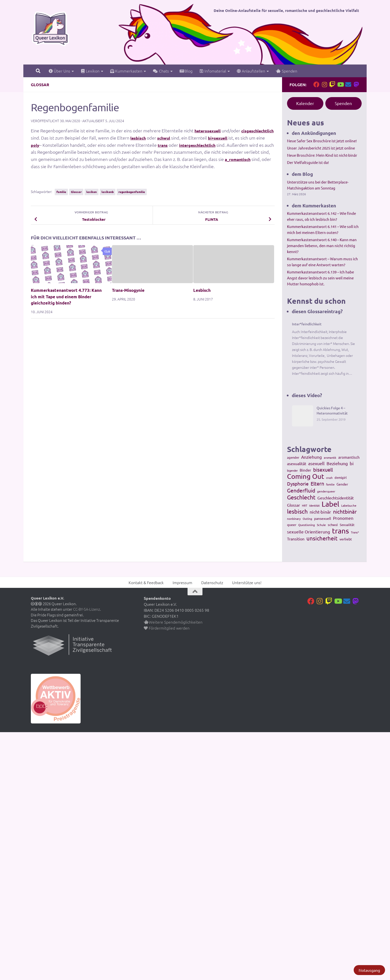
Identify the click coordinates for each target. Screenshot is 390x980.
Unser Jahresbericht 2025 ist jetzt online (321, 148)
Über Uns (59, 71)
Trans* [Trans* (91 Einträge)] (355, 532)
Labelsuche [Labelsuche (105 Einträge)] (349, 505)
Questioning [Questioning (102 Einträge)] (307, 525)
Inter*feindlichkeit (307, 324)
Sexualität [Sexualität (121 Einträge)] (347, 525)
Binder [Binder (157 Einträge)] (305, 470)
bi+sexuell (262, 138)
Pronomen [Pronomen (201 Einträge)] (343, 518)
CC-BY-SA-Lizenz (87, 609)
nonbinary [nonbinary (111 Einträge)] (294, 519)
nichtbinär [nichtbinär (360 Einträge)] (345, 511)
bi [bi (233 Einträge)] (352, 463)
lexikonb (108, 192)
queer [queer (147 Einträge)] (292, 525)
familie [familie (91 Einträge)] (330, 484)
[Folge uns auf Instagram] (324, 84)
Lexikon (90, 71)
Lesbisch (202, 290)
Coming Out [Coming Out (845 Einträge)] (306, 476)
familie (61, 192)
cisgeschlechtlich (49, 138)
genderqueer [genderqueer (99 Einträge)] (326, 491)
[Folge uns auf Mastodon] (356, 84)
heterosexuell (210, 131)
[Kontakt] (348, 84)
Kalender (305, 103)
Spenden (287, 71)
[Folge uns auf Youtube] (340, 84)
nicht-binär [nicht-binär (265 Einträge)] (320, 512)
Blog (186, 71)
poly (73, 145)
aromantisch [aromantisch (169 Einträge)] (349, 457)
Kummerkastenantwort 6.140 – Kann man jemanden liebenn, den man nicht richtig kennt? (322, 245)
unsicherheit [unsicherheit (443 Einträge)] (322, 538)
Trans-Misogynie (128, 290)
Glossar (40, 85)
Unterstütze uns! (247, 582)
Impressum (182, 582)
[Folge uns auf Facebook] (316, 84)
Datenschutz (212, 582)
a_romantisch (45, 166)
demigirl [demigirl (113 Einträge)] (341, 477)
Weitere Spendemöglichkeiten (173, 622)
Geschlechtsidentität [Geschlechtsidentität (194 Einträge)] (336, 498)
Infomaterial (213, 71)
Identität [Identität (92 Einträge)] (314, 505)
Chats (161, 71)
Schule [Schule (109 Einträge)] (321, 525)
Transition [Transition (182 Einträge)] (296, 539)
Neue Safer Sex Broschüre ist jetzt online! (322, 141)
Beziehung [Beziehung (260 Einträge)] (337, 463)
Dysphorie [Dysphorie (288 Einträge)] (298, 484)
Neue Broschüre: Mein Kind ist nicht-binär (322, 155)
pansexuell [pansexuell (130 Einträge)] (323, 518)
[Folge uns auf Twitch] (332, 84)
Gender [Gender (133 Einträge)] (342, 484)
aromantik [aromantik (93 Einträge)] (330, 457)
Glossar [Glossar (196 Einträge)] (293, 505)
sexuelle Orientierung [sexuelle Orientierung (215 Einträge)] (309, 532)
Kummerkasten (126, 71)
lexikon (92, 192)
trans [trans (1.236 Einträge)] (341, 531)
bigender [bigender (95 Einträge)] (292, 470)
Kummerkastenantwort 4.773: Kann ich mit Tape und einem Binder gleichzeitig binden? (66, 297)
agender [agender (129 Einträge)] (293, 457)
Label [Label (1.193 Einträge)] (330, 504)
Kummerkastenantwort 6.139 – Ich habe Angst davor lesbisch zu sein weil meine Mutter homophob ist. (320, 278)
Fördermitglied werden (167, 628)
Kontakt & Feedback (146, 582)
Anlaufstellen (251, 71)
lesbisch (177, 138)
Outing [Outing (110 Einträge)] (307, 519)
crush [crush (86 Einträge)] (329, 478)
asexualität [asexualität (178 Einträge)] (297, 463)
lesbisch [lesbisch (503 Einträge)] (297, 511)
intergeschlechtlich (240, 145)
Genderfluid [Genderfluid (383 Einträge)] (301, 490)
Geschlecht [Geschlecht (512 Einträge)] (301, 497)
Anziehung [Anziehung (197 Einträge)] (312, 457)
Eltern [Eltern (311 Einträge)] (317, 484)
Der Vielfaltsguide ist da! (308, 162)
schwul (205, 138)
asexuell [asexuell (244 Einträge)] (316, 463)
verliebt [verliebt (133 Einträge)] (346, 539)
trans (202, 145)
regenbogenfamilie (132, 192)
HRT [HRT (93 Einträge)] (305, 505)
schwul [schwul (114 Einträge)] (333, 525)
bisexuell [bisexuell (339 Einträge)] (323, 470)
